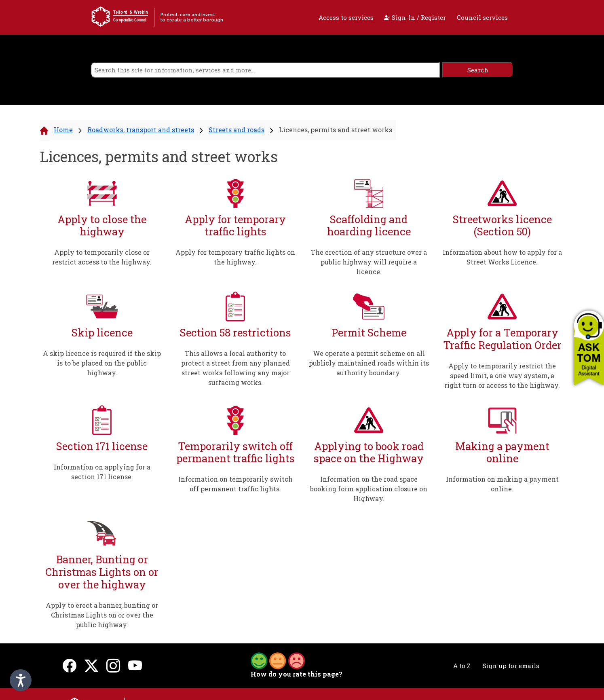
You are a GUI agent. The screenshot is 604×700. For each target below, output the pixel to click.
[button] (589, 348)
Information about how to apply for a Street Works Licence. (502, 257)
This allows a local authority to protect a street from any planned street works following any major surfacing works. (235, 368)
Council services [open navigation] (482, 17)
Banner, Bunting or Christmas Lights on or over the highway (102, 572)
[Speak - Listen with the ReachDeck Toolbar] (21, 680)
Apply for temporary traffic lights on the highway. (235, 257)
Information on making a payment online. (502, 484)
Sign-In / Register (415, 17)
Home (63, 130)
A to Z (462, 666)
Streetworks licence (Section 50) (502, 225)
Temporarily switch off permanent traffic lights (235, 452)
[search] (265, 70)
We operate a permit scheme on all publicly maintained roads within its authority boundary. (369, 363)
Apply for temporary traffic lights (235, 225)
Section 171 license (102, 446)
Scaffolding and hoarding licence (369, 225)
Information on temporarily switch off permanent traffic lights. (235, 484)
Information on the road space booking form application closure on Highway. (369, 489)
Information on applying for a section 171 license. (102, 472)
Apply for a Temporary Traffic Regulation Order (502, 339)
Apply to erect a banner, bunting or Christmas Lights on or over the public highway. (102, 615)
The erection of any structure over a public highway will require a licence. (369, 262)
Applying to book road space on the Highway (369, 452)
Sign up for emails (511, 666)
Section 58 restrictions (235, 333)
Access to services (346, 17)
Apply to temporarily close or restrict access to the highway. (102, 257)
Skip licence (102, 333)
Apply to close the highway (102, 225)
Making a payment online (502, 452)
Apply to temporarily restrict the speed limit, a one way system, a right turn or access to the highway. (502, 375)
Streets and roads (237, 130)
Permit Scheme (369, 333)
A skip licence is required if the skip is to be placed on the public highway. (102, 363)
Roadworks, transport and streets (141, 130)
